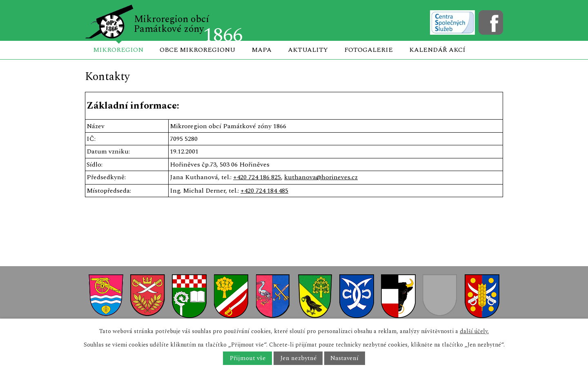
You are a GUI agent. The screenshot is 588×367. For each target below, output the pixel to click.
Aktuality (308, 50)
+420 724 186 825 (257, 177)
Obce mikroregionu (197, 50)
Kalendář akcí (437, 50)
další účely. (474, 331)
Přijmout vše (248, 358)
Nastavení (344, 358)
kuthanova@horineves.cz (321, 177)
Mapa (262, 50)
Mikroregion (118, 50)
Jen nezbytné (298, 358)
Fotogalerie (369, 50)
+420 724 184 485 (264, 191)
